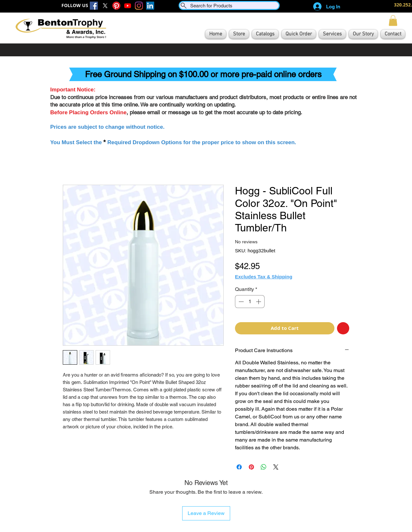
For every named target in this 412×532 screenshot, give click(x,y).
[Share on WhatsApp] (264, 467)
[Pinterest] (116, 6)
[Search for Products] (229, 5)
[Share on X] (276, 467)
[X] (105, 6)
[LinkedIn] (150, 6)
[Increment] (259, 302)
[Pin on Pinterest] (251, 467)
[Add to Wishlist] (343, 328)
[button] (393, 20)
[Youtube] (128, 6)
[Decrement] (240, 302)
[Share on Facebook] (239, 467)
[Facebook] (94, 6)
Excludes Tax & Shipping (264, 277)
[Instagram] (139, 6)
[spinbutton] (250, 302)
